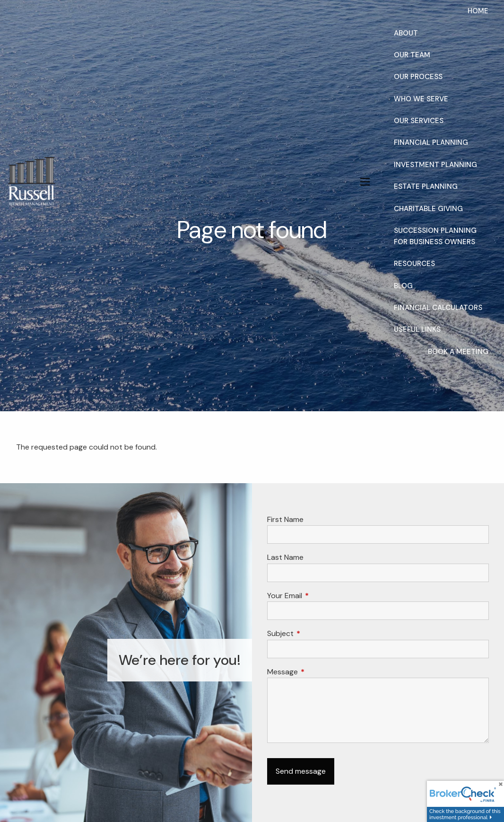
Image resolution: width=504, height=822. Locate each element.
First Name (285, 519)
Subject (317, 633)
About (406, 33)
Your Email (321, 596)
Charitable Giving (428, 209)
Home (478, 11)
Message (319, 672)
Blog (403, 286)
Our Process (418, 77)
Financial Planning (431, 142)
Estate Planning (426, 186)
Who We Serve (421, 99)
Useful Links (417, 329)
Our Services (419, 121)
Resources (414, 264)
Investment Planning (435, 165)
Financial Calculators (438, 308)
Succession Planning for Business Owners (435, 236)
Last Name (285, 557)
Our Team (412, 55)
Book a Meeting (458, 352)
